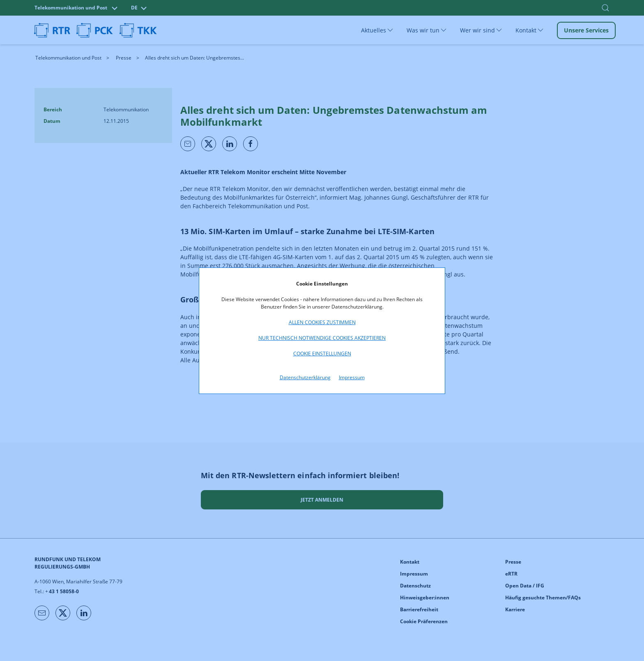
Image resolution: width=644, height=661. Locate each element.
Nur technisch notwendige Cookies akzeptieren (322, 338)
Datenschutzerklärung (305, 377)
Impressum (352, 377)
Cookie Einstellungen (322, 354)
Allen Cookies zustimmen (322, 322)
